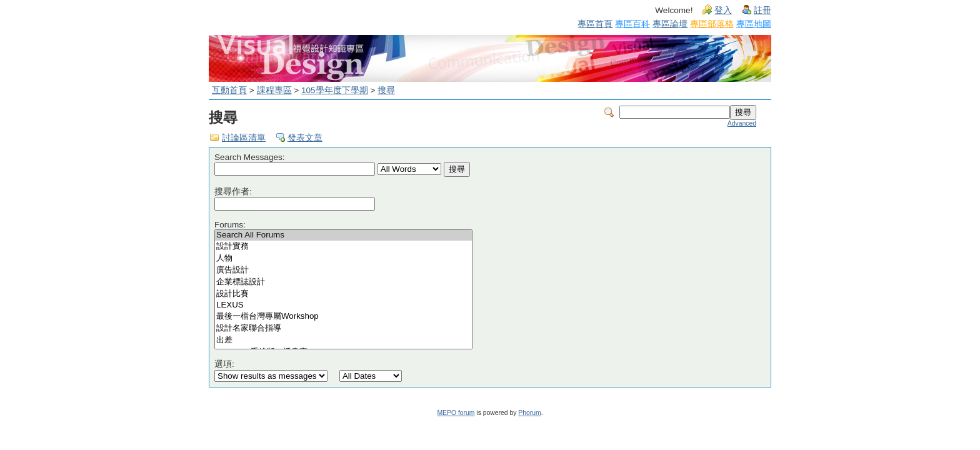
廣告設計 (343, 270)
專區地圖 (754, 24)
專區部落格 (712, 24)
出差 (343, 340)
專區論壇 (670, 24)
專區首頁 (595, 24)
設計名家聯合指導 (343, 328)
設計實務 (343, 247)
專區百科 (632, 24)
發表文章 (305, 138)
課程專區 (274, 90)
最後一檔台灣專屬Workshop (343, 317)
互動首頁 (229, 90)
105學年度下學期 (335, 90)
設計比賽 (343, 294)
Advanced (742, 123)
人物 (343, 258)
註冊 (762, 10)
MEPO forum (456, 413)
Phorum (529, 413)
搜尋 (386, 90)
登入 (723, 10)
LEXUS (343, 305)
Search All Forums (343, 235)
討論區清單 (244, 138)
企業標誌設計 (343, 282)
